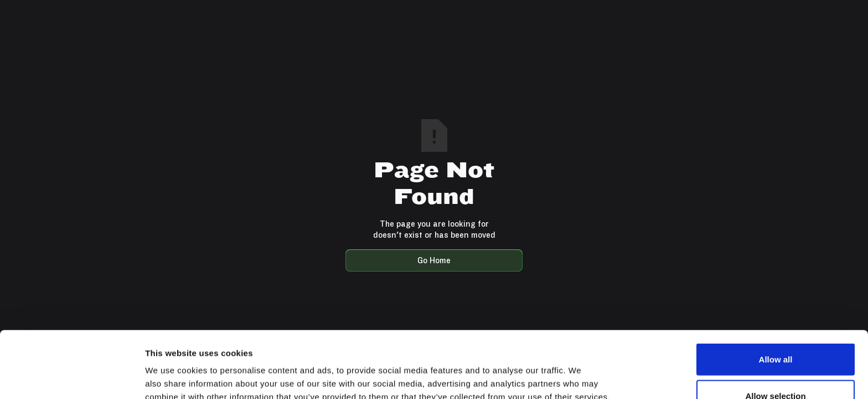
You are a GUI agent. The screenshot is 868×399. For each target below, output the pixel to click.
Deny (776, 369)
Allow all (776, 297)
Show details (581, 370)
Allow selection (775, 333)
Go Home (434, 260)
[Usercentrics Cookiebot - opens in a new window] (72, 377)
